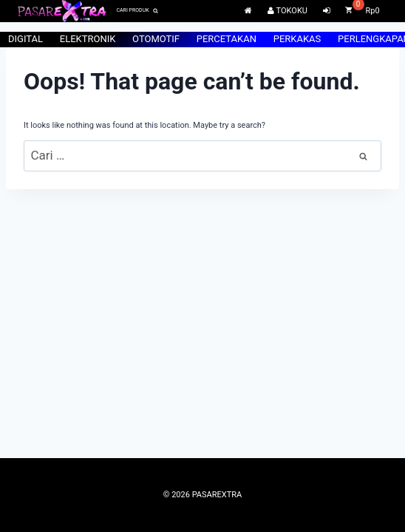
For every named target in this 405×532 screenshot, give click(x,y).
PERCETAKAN (227, 39)
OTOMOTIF (156, 39)
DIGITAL (25, 39)
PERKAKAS (297, 39)
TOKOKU (287, 11)
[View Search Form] (137, 11)
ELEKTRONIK (88, 39)
